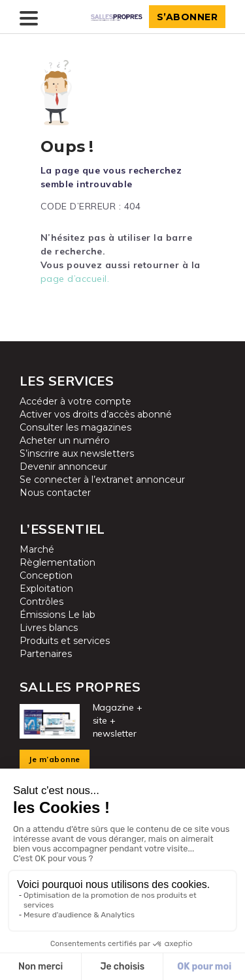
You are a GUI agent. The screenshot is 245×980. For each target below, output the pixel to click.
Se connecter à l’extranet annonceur (102, 480)
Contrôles (41, 602)
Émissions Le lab (57, 615)
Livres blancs (49, 628)
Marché (37, 549)
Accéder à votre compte (75, 401)
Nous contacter (55, 493)
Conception (46, 575)
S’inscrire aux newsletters (77, 453)
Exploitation (46, 589)
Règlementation (57, 562)
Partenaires (46, 654)
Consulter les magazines (75, 427)
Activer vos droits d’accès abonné (96, 414)
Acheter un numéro (65, 440)
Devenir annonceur (63, 467)
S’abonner (188, 17)
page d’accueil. (75, 279)
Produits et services (65, 641)
